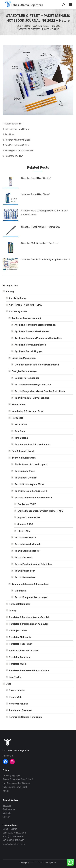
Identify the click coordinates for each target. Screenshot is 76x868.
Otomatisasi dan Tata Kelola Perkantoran (37, 365)
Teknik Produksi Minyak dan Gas (32, 398)
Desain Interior (17, 690)
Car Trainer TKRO (27, 504)
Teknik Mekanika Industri (28, 544)
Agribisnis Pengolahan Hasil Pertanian (35, 325)
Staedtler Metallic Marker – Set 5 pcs (40, 243)
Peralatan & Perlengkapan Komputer (29, 624)
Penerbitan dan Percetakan (24, 651)
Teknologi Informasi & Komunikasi (30, 584)
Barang (10, 292)
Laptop (13, 611)
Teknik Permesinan (25, 577)
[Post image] (11, 183)
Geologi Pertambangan (27, 378)
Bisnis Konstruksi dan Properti (31, 464)
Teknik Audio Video (25, 471)
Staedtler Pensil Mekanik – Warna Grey (41, 227)
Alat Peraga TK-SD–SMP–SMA (25, 305)
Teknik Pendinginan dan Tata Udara (33, 564)
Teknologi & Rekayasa (24, 458)
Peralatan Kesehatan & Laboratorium (29, 670)
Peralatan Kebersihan (21, 644)
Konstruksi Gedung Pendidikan (25, 717)
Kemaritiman (19, 405)
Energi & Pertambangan (25, 371)
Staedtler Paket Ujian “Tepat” (35, 194)
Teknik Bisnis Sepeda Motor (30, 484)
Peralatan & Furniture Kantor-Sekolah (29, 617)
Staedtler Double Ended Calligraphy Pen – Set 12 (46, 259)
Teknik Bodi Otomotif (26, 478)
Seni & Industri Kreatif (24, 451)
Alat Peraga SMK (18, 312)
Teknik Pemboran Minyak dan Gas (33, 385)
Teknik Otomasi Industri (27, 551)
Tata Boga (20, 431)
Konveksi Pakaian (18, 704)
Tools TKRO (24, 531)
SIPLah (6, 817)
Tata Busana (21, 438)
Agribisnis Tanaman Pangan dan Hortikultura (38, 338)
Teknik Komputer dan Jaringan (31, 597)
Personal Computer (19, 604)
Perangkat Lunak (18, 631)
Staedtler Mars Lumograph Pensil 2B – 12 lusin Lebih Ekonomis (45, 213)
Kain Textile (15, 677)
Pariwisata (17, 418)
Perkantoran (9, 809)
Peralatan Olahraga (19, 657)
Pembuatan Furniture (20, 710)
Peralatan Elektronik (20, 637)
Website (7, 813)
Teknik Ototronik (24, 557)
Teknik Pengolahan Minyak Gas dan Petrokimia (40, 391)
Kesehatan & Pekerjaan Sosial (28, 411)
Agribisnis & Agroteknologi (26, 318)
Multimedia (20, 591)
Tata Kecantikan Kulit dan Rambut (32, 444)
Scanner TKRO (25, 524)
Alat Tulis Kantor (18, 298)
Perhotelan (21, 425)
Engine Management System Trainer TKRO (40, 511)
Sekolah (7, 806)
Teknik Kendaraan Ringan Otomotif (33, 498)
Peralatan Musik (18, 664)
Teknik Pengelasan (25, 571)
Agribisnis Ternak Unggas (28, 351)
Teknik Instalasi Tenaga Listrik (31, 491)
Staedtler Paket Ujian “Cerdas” (36, 178)
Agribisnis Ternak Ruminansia (30, 345)
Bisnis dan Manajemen (24, 358)
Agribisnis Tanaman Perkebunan (32, 331)
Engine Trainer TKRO (29, 518)
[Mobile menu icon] (70, 5)
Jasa (9, 684)
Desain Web (15, 697)
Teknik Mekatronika (25, 538)
